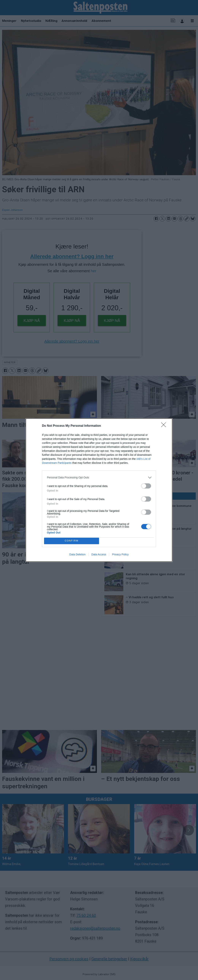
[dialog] (99, 490)
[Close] (165, 426)
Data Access (99, 554)
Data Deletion (77, 554)
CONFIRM (72, 541)
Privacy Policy (120, 554)
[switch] (146, 486)
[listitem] (99, 478)
